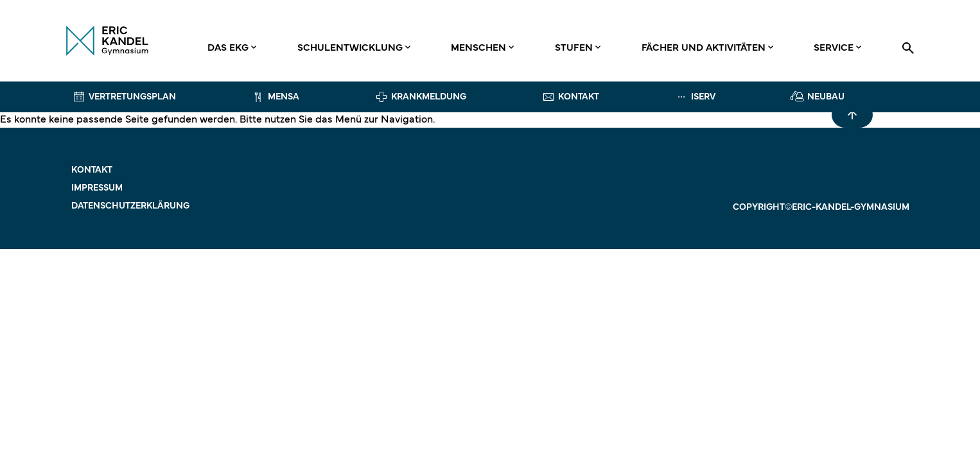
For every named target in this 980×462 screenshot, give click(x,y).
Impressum (97, 188)
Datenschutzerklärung (130, 206)
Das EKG (228, 48)
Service (834, 48)
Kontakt (92, 170)
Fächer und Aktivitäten (704, 48)
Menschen (478, 48)
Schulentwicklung (350, 48)
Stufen (574, 48)
